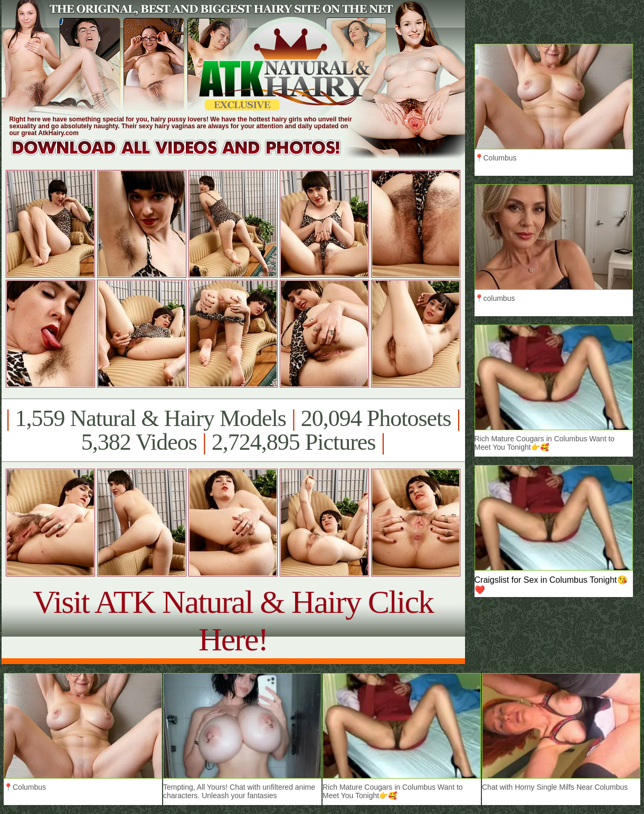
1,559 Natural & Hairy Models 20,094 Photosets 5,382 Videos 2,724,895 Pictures (233, 430)
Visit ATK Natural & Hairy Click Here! (233, 621)
